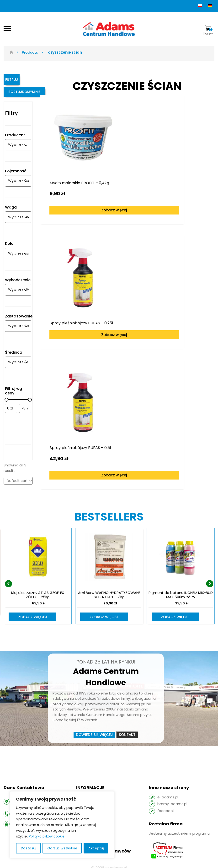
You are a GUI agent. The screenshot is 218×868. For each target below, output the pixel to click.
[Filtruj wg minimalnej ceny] (11, 415)
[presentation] (8, 581)
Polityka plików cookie (47, 836)
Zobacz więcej (84, 207)
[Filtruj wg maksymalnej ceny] (25, 415)
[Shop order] (18, 487)
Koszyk (208, 30)
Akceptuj (96, 848)
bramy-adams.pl (172, 799)
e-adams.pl (168, 792)
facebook (166, 805)
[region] (62, 825)
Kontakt (127, 729)
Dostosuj (28, 848)
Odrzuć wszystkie (62, 848)
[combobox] (16, 151)
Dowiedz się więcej (94, 729)
